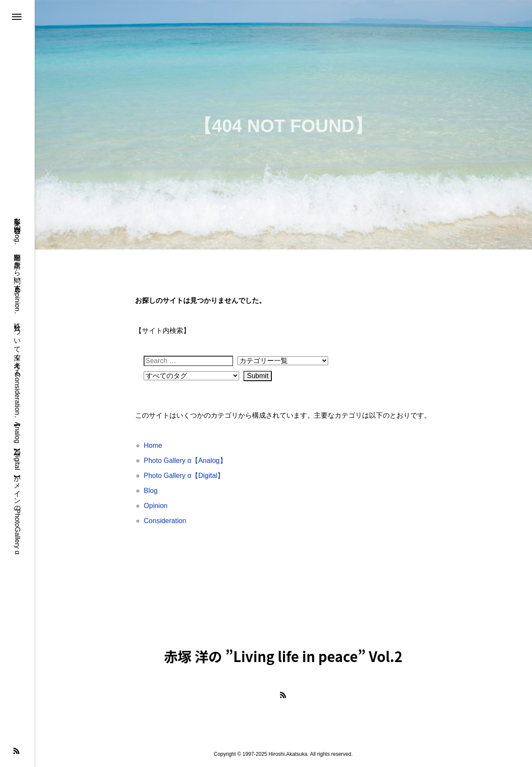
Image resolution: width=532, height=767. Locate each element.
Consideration (165, 521)
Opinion (155, 506)
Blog (151, 491)
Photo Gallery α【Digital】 (184, 476)
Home (153, 445)
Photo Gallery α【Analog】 (185, 461)
